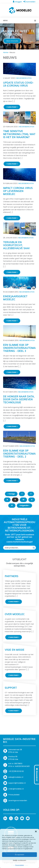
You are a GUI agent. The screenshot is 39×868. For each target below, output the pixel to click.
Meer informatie (12, 41)
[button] (36, 831)
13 (12, 505)
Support (11, 688)
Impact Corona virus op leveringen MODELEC (18, 191)
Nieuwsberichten (24, 78)
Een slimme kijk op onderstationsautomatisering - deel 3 (19, 348)
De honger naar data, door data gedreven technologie (19, 399)
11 (32, 500)
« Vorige (11, 494)
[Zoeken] (34, 548)
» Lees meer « (12, 107)
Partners (12, 576)
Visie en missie (15, 650)
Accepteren (19, 855)
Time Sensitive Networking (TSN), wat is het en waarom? (19, 134)
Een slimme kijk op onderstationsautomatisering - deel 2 (19, 454)
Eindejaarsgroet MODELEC (15, 298)
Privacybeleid (19, 865)
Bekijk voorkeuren (20, 860)
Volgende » (24, 505)
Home (6, 52)
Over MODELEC (15, 614)
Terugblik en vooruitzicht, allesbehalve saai (16, 245)
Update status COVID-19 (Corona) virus (18, 84)
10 (23, 500)
